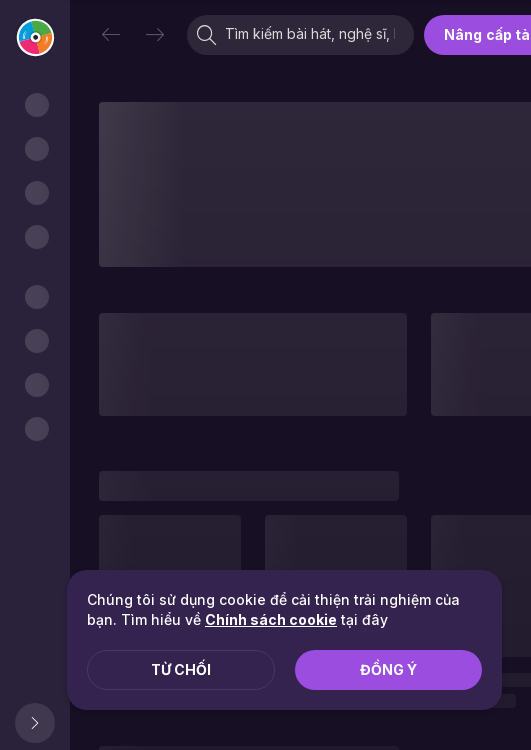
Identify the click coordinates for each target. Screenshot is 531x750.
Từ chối (181, 669)
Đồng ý (388, 669)
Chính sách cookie (271, 619)
